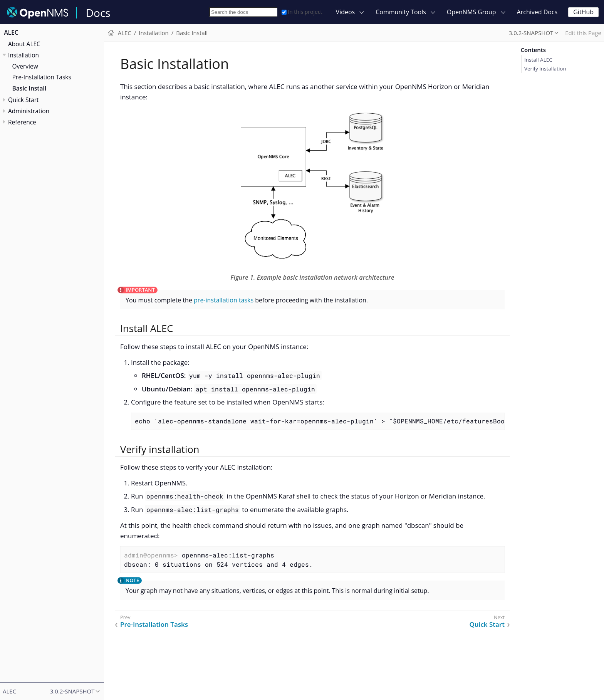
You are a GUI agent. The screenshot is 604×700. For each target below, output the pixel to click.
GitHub (583, 12)
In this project (302, 12)
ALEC (11, 32)
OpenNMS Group (471, 12)
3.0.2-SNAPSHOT (531, 33)
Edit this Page (583, 33)
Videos (346, 12)
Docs (98, 13)
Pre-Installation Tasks (42, 77)
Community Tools (401, 12)
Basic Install (29, 88)
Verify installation (545, 69)
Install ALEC (538, 60)
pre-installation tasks (224, 300)
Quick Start (23, 100)
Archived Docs (537, 12)
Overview (25, 66)
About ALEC (24, 44)
